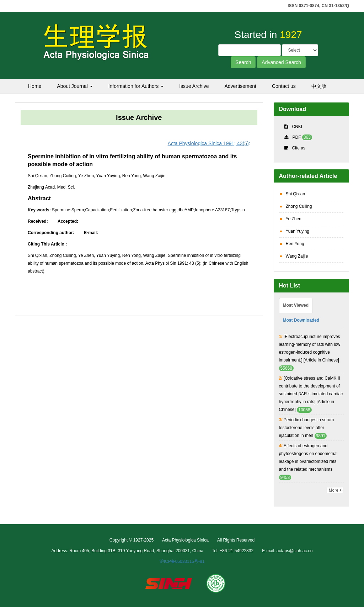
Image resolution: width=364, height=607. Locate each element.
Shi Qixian (296, 194)
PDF (297, 137)
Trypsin (238, 210)
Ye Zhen (294, 219)
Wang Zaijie (297, 256)
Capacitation (97, 210)
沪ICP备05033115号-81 (182, 561)
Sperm (78, 210)
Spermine (61, 210)
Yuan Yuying (298, 231)
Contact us (284, 86)
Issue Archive (194, 86)
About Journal (75, 86)
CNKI (297, 127)
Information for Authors (136, 86)
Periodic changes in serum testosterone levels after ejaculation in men (307, 428)
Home (35, 86)
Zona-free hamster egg (155, 210)
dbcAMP (186, 210)
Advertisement (240, 86)
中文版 (319, 86)
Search (243, 62)
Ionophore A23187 (212, 210)
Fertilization (121, 210)
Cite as (299, 148)
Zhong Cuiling (299, 206)
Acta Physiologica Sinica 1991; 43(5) (208, 143)
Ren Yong (295, 244)
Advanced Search (281, 62)
